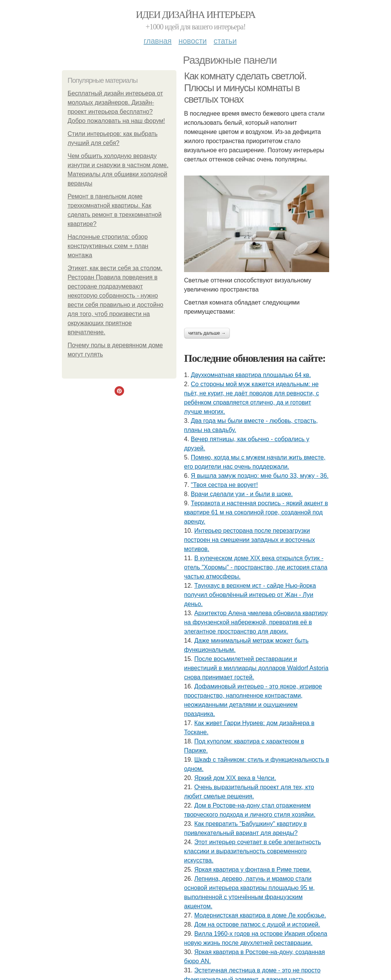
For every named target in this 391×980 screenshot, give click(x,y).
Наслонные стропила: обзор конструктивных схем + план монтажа (108, 246)
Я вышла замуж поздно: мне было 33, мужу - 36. (260, 476)
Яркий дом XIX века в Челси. (235, 778)
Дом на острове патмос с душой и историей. (257, 924)
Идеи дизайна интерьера (196, 15)
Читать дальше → (207, 333)
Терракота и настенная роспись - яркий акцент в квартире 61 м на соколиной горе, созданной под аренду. (256, 512)
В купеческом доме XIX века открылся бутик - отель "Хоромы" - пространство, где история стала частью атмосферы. (256, 567)
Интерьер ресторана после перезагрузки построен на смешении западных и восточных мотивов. (250, 540)
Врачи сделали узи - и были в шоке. (242, 494)
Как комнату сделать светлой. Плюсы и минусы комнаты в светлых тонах (245, 88)
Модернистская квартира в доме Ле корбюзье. (260, 915)
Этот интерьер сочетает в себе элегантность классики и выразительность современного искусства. (253, 851)
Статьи (225, 41)
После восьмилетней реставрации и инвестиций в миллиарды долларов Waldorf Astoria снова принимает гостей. (256, 668)
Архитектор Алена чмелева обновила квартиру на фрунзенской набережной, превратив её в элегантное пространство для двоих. (256, 622)
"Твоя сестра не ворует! (225, 485)
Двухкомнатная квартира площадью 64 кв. (251, 375)
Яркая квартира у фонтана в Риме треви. (253, 870)
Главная (158, 41)
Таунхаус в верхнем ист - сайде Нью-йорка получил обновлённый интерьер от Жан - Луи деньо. (250, 595)
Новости (192, 41)
